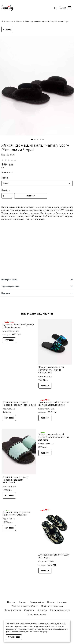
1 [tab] (32, 140)
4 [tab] (40, 140)
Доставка (62, 602)
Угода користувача (37, 614)
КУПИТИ (31, 196)
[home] (2, 21)
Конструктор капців (60, 610)
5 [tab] (43, 140)
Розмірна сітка (37, 602)
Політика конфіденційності (25, 606)
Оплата (51, 602)
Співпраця (29, 610)
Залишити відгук (13, 610)
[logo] (19, 8)
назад (7, 29)
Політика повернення (52, 606)
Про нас (11, 602)
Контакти (42, 610)
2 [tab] (35, 140)
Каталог (22, 602)
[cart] (61, 8)
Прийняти (14, 637)
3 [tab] (38, 140)
